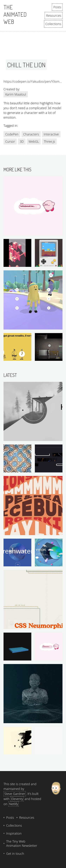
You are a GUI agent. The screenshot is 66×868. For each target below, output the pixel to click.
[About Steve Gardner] (56, 820)
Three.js (49, 141)
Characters (31, 134)
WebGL (34, 141)
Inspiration (14, 833)
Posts (57, 7)
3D (22, 141)
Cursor (10, 141)
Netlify (14, 804)
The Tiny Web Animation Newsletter (22, 843)
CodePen (12, 134)
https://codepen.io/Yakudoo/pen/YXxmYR (33, 81)
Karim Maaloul (16, 94)
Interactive (51, 134)
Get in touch (15, 854)
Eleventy (17, 799)
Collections (53, 24)
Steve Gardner (15, 794)
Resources (54, 16)
